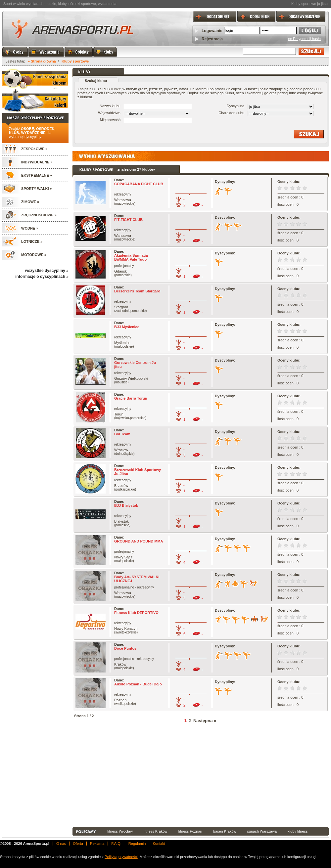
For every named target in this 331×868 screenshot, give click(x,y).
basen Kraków (225, 831)
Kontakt (159, 844)
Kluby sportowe (75, 61)
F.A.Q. (116, 844)
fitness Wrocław (120, 831)
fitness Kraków (156, 831)
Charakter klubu (231, 113)
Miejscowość (110, 120)
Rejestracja (212, 39)
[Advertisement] (139, 776)
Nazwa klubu (110, 106)
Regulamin (137, 844)
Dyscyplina (236, 106)
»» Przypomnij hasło (304, 39)
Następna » (205, 721)
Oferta (78, 844)
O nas (61, 844)
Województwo (109, 113)
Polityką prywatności (121, 857)
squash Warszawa (262, 831)
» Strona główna (42, 61)
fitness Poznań (190, 831)
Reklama (97, 844)
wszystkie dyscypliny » (47, 271)
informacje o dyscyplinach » (42, 277)
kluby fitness (298, 831)
